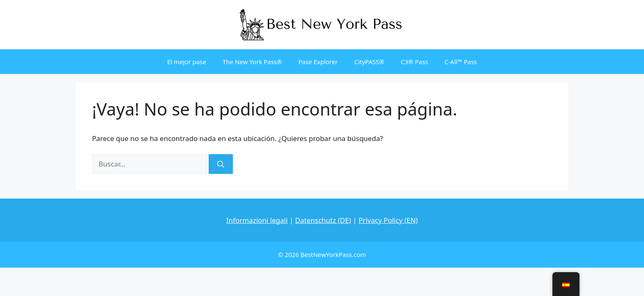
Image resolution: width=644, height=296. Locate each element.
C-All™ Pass (461, 62)
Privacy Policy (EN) (388, 220)
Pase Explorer (318, 62)
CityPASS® (369, 62)
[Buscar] (221, 164)
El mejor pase (187, 62)
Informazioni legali (257, 220)
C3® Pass (414, 62)
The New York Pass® (252, 62)
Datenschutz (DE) (323, 220)
